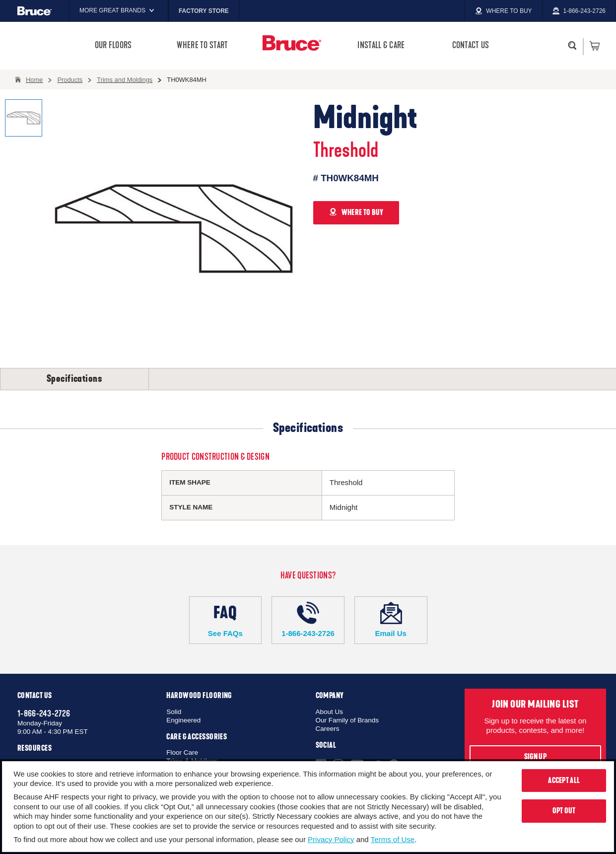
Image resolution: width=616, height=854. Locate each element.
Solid (174, 712)
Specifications (74, 379)
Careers (328, 729)
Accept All (564, 781)
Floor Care (182, 752)
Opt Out (564, 811)
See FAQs (226, 620)
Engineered (183, 720)
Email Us (391, 620)
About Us (330, 712)
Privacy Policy (331, 839)
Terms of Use (393, 839)
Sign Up (535, 757)
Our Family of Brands (347, 720)
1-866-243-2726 (308, 620)
